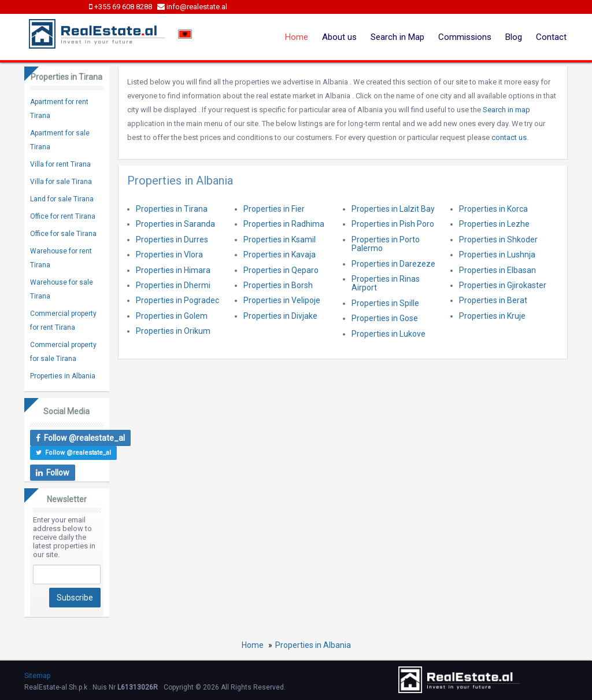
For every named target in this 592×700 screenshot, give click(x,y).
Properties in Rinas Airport (386, 283)
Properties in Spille (385, 303)
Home (297, 37)
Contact (551, 37)
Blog (514, 37)
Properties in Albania (63, 376)
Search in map (506, 110)
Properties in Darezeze (393, 264)
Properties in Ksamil (280, 240)
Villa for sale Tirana (61, 182)
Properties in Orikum (173, 331)
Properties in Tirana (172, 209)
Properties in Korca (493, 209)
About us (339, 37)
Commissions (465, 37)
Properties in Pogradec (177, 300)
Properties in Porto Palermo (386, 244)
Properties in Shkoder (498, 240)
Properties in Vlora (169, 255)
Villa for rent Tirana (60, 164)
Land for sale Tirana (62, 199)
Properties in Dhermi (173, 285)
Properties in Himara (173, 270)
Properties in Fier (274, 209)
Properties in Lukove (388, 334)
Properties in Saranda (175, 224)
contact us (509, 137)
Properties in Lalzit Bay (393, 209)
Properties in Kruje (492, 316)
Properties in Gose (385, 318)
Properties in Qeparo (281, 270)
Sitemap (37, 676)
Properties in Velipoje (282, 300)
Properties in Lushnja (497, 255)
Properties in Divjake (280, 316)
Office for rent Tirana (63, 216)
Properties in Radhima (284, 224)
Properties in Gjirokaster (503, 285)
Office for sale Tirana (63, 234)
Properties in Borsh (278, 285)
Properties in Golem (172, 316)
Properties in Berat (493, 300)
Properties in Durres (172, 240)
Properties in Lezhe (494, 224)
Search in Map (397, 37)
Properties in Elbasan (497, 270)
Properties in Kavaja (280, 255)
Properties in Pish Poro (393, 224)
